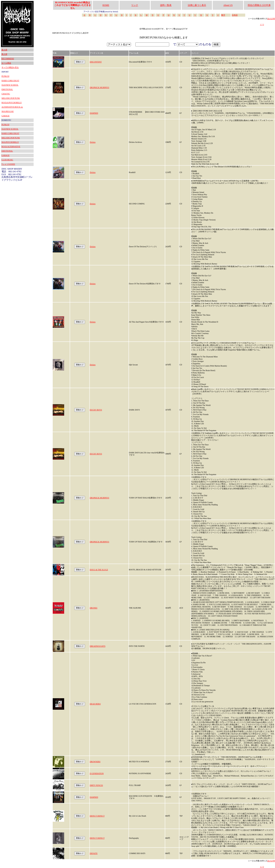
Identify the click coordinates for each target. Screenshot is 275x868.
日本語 (235, 15)
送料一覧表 (166, 5)
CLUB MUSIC (7, 160)
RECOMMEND (8, 59)
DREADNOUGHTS (98, 646)
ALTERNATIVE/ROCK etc (12, 107)
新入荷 (4, 50)
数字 (223, 15)
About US (228, 5)
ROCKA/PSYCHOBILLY (12, 103)
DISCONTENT (96, 62)
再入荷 (4, 54)
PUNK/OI (5, 76)
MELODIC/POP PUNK (11, 98)
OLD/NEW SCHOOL (10, 85)
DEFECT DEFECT (97, 816)
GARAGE (6, 116)
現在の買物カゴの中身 (259, 5)
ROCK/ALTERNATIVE (11, 147)
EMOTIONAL (7, 89)
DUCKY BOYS (96, 410)
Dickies (93, 142)
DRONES (94, 608)
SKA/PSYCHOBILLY (10, 142)
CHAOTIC (6, 94)
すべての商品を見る (10, 67)
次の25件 (271, 19)
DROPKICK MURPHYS (99, 87)
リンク (135, 5)
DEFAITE (94, 853)
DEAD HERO (95, 704)
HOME (106, 5)
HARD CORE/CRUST (10, 81)
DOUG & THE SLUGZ (99, 570)
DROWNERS (95, 762)
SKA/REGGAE (8, 111)
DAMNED (94, 113)
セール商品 (6, 63)
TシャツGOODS (8, 164)
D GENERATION (97, 773)
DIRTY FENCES (96, 785)
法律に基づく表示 (197, 5)
